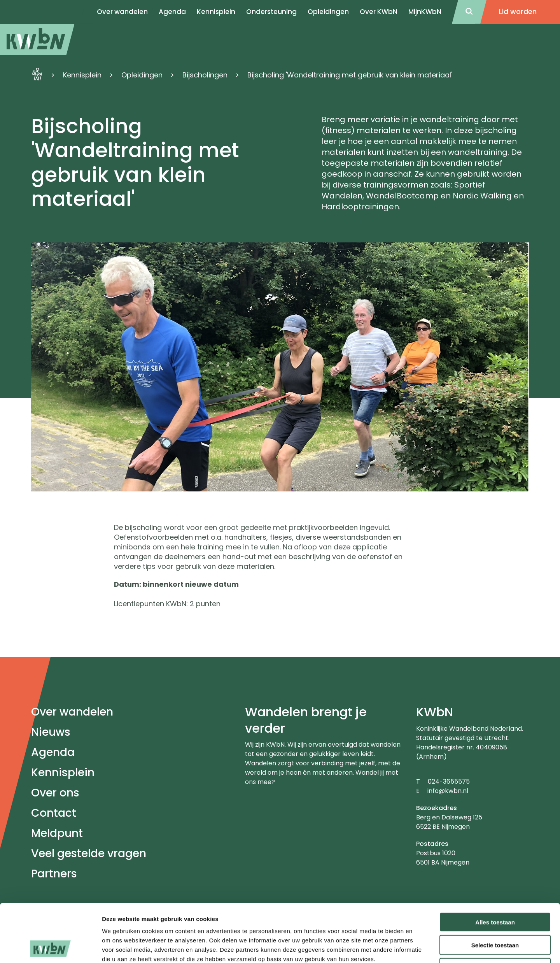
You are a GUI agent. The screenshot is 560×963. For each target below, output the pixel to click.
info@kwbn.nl (448, 791)
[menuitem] (37, 39)
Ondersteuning (271, 12)
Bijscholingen (205, 75)
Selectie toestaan (495, 890)
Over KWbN (379, 12)
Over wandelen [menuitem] (122, 12)
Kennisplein (216, 12)
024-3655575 (449, 781)
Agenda (53, 752)
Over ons (55, 793)
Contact (54, 813)
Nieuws (51, 732)
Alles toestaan (495, 867)
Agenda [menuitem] (172, 12)
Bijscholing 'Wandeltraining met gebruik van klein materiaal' (350, 75)
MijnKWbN (425, 12)
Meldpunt (57, 833)
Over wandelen (72, 712)
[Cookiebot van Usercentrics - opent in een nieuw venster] (50, 948)
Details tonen (420, 948)
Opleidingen (328, 12)
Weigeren (495, 913)
